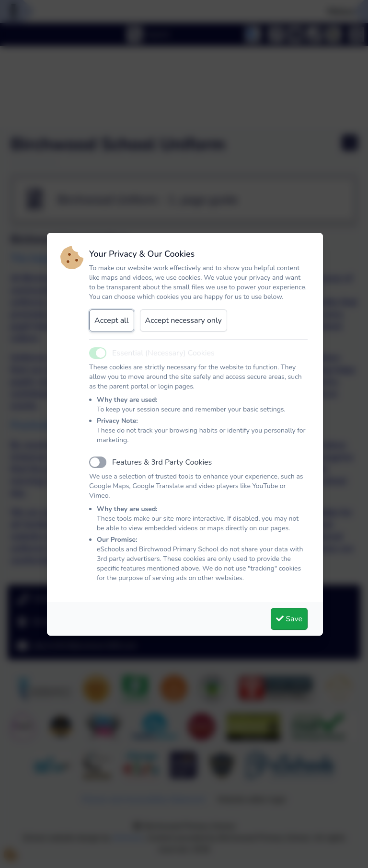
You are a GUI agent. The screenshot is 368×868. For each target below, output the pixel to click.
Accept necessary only (184, 320)
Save (289, 619)
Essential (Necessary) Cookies (163, 353)
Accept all (112, 320)
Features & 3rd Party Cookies (162, 462)
